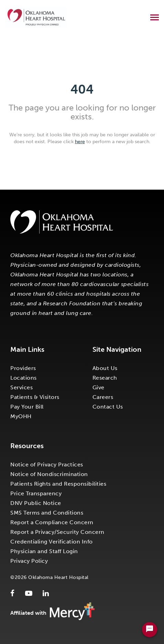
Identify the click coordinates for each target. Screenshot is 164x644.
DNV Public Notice (36, 503)
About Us (105, 368)
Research (105, 378)
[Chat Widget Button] (150, 630)
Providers (23, 368)
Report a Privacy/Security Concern (57, 532)
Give (99, 387)
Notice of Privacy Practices (47, 464)
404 (82, 89)
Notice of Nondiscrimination (49, 474)
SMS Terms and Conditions (47, 513)
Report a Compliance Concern (52, 522)
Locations (24, 378)
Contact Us (108, 407)
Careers (103, 397)
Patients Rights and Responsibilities (58, 484)
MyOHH (21, 416)
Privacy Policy (29, 561)
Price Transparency (36, 493)
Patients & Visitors (35, 397)
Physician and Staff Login (44, 551)
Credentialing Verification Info (52, 542)
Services (21, 387)
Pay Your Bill (27, 407)
